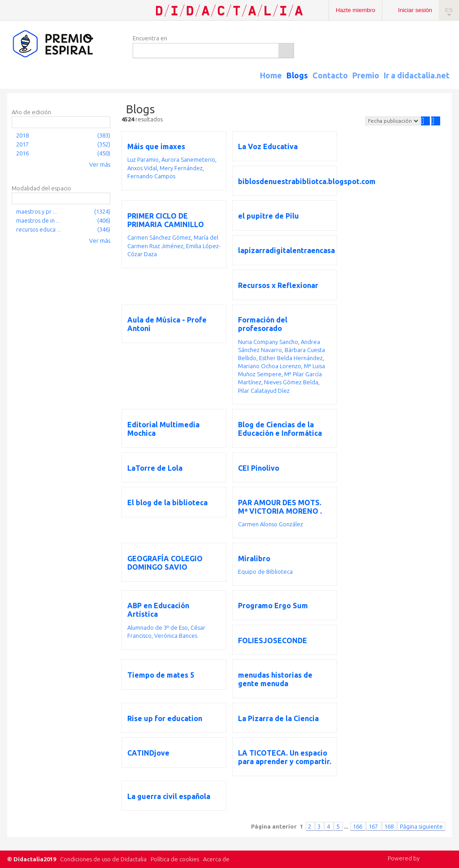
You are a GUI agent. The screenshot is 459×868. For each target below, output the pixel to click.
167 (374, 826)
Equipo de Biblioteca (265, 572)
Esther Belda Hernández (291, 358)
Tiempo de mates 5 (161, 675)
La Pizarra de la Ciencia (278, 718)
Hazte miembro (355, 10)
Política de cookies (175, 859)
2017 (22, 144)
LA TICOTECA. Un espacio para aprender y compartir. (285, 757)
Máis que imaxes (156, 146)
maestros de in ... (38, 220)
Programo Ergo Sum (273, 606)
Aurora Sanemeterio (188, 159)
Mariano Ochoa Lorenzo (270, 366)
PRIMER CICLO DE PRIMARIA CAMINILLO (166, 220)
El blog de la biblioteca (167, 503)
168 (390, 826)
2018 (22, 135)
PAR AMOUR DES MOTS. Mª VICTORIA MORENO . (280, 507)
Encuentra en (150, 38)
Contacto (330, 75)
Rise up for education (165, 718)
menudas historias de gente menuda (275, 679)
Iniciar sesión (415, 10)
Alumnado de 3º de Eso (158, 627)
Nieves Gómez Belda (291, 382)
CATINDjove (148, 753)
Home (271, 75)
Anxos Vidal (142, 168)
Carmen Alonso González (271, 524)
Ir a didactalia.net (417, 75)
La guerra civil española (169, 796)
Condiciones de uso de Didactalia (103, 859)
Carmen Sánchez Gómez (159, 237)
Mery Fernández (181, 168)
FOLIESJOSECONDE (273, 640)
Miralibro (254, 559)
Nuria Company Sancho (268, 342)
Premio (366, 75)
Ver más (100, 164)
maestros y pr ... (37, 211)
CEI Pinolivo (259, 468)
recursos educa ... (39, 229)
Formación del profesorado (263, 324)
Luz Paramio (143, 159)
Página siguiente (421, 826)
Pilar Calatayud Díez (264, 391)
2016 (22, 153)
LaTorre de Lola (155, 468)
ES (449, 10)
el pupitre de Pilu (268, 216)
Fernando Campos (151, 176)
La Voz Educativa (268, 146)
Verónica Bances (176, 636)
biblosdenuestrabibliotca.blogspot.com (307, 181)
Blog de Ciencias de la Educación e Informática (280, 429)
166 (358, 826)
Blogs (297, 75)
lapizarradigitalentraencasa (286, 250)
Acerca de (216, 859)
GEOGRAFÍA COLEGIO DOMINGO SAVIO (165, 563)
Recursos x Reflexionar (278, 285)
